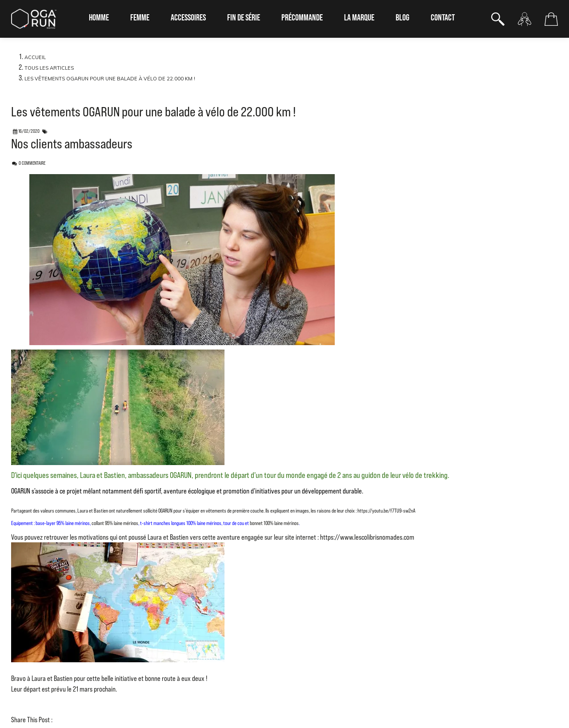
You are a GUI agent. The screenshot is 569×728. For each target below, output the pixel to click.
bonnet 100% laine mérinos (274, 523)
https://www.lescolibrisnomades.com (367, 537)
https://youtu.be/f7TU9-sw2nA (386, 511)
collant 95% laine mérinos (115, 523)
